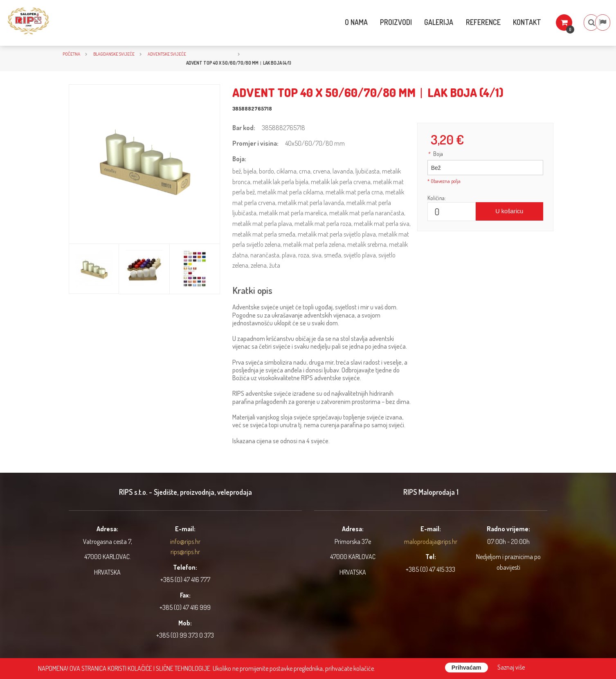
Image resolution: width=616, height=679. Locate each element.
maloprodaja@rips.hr (431, 541)
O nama (333, 22)
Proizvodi (373, 22)
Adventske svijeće (167, 54)
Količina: (437, 198)
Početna (71, 54)
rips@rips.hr (185, 552)
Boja (435, 154)
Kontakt (508, 22)
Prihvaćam (466, 668)
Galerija (417, 22)
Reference (463, 22)
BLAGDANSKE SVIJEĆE (114, 54)
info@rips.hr (185, 541)
